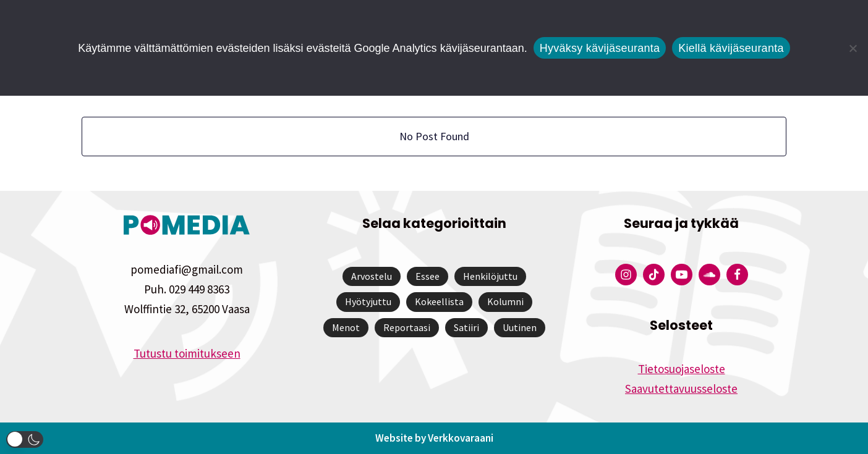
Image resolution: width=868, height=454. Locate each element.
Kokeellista (439, 301)
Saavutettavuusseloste (681, 389)
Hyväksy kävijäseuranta (600, 48)
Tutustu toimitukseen (187, 353)
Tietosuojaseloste (682, 369)
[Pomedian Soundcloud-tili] (709, 275)
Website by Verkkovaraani (434, 438)
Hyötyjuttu (368, 301)
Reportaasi (407, 327)
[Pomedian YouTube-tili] (682, 275)
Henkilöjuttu (490, 276)
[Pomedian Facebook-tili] (737, 275)
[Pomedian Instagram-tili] (626, 275)
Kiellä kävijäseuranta (731, 48)
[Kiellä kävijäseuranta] (853, 48)
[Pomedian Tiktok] (654, 275)
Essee (428, 276)
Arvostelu (372, 276)
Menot (346, 327)
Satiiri (466, 327)
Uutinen (520, 327)
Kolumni (505, 301)
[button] (25, 439)
